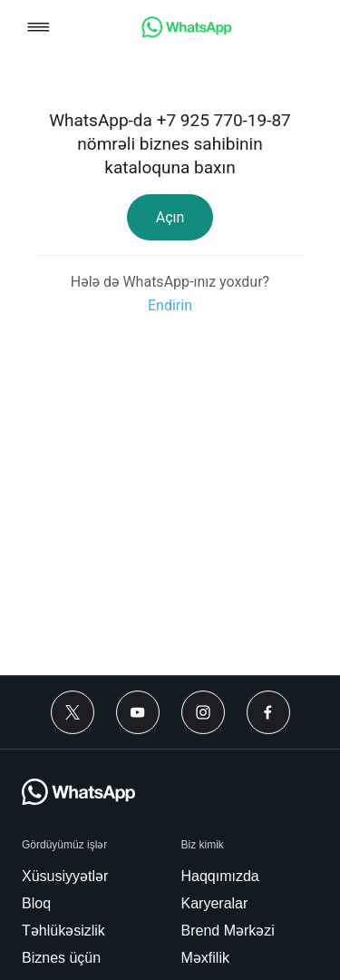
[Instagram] (203, 712)
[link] (187, 33)
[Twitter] (73, 712)
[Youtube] (138, 712)
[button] (39, 29)
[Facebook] (268, 712)
